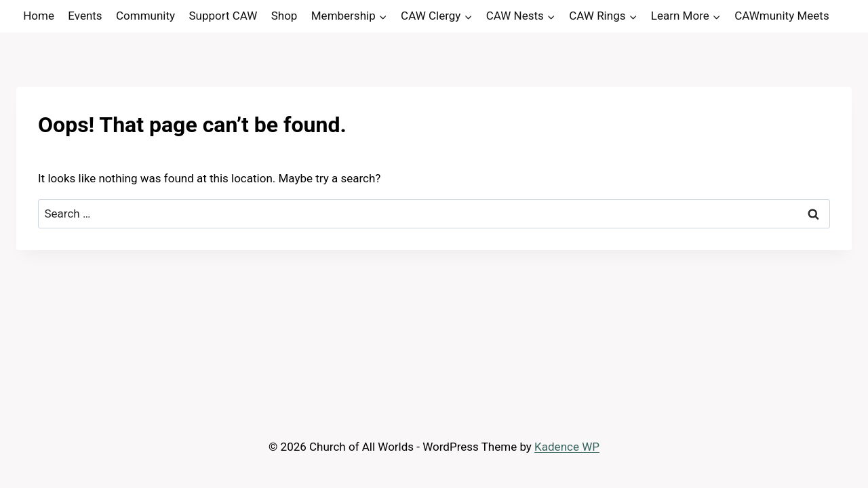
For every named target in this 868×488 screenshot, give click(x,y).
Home (39, 16)
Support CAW (223, 16)
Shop (284, 16)
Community (145, 16)
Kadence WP (567, 447)
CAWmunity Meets (782, 16)
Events (85, 16)
